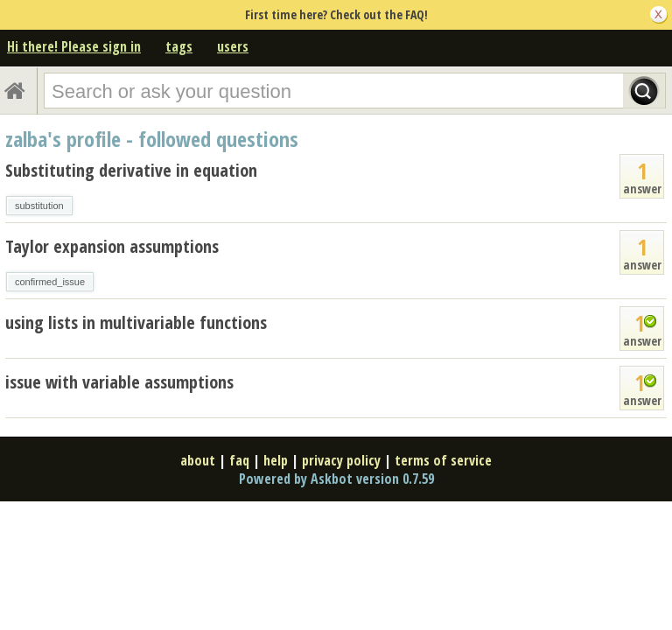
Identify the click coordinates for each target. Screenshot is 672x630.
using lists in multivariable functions (136, 322)
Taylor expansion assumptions (112, 246)
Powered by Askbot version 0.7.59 (336, 479)
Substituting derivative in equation (131, 170)
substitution (39, 206)
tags (179, 46)
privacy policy (341, 460)
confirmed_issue (50, 282)
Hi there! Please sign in (74, 46)
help (276, 460)
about (198, 460)
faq (239, 460)
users (233, 46)
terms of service (443, 460)
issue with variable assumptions (119, 382)
